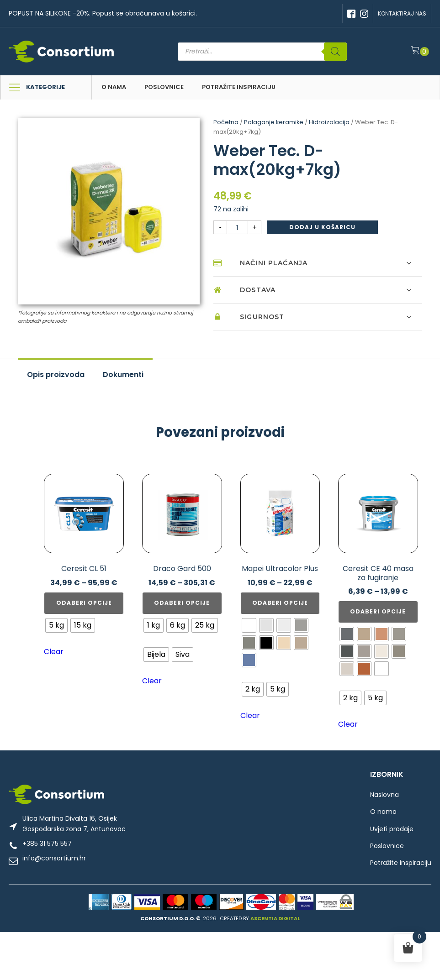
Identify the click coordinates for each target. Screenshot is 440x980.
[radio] (56, 625)
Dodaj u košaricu (322, 227)
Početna (226, 122)
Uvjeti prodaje (392, 829)
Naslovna (384, 795)
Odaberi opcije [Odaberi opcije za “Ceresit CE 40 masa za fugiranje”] (378, 611)
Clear (54, 652)
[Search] (339, 52)
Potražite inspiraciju (239, 87)
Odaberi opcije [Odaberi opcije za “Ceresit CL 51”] (84, 603)
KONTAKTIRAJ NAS (402, 13)
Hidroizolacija (330, 122)
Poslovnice (164, 87)
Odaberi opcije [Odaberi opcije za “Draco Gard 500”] (182, 603)
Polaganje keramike (274, 122)
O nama (114, 87)
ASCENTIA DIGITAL (275, 918)
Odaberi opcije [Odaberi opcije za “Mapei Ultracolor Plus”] (280, 603)
